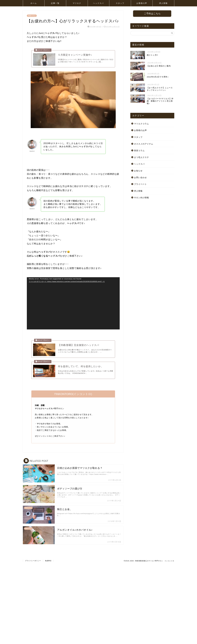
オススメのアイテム (144, 144)
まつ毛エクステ (141, 158)
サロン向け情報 (141, 198)
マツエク (77, 3)
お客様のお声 (140, 131)
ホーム (34, 3)
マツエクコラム (141, 124)
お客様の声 (142, 3)
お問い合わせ (140, 178)
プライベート (140, 184)
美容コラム (32, 16)
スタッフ (120, 3)
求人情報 (163, 3)
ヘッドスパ (98, 3)
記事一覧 (55, 3)
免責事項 (48, 566)
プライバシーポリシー (33, 566)
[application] (73, 305)
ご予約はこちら (152, 14)
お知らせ (138, 171)
